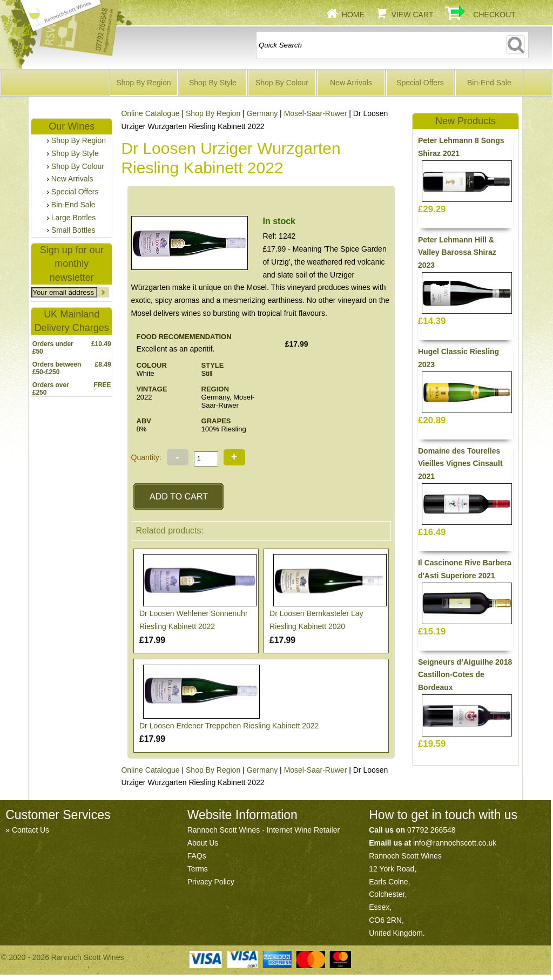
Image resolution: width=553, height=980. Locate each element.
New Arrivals (351, 83)
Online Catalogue (150, 113)
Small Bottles (73, 230)
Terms (198, 869)
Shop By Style (213, 83)
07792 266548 (431, 830)
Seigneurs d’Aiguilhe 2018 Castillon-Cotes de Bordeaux (465, 675)
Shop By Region (143, 83)
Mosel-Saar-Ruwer (316, 113)
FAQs (197, 856)
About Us (203, 843)
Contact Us (31, 830)
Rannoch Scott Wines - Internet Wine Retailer (264, 830)
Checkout (494, 15)
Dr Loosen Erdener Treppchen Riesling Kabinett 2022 (229, 726)
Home (353, 15)
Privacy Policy (211, 882)
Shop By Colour (282, 83)
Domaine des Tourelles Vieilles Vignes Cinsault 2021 (460, 464)
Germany (262, 113)
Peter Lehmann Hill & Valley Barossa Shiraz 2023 (457, 253)
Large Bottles (74, 218)
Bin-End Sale (489, 83)
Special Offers (420, 83)
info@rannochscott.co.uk (455, 843)
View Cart (413, 15)
